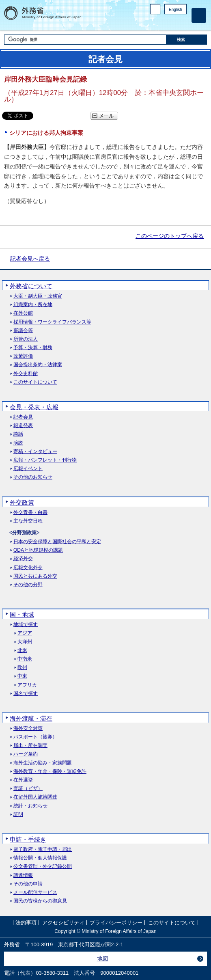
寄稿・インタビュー (35, 452)
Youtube (182, 23)
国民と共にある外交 (35, 576)
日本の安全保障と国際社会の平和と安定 (57, 542)
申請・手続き (28, 839)
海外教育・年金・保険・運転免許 (50, 772)
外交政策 (22, 502)
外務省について (31, 286)
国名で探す (26, 694)
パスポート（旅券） (35, 737)
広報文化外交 (28, 568)
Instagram (172, 23)
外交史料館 (26, 374)
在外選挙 (23, 780)
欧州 (22, 668)
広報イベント (28, 469)
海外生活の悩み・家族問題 (43, 763)
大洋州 (25, 642)
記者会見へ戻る (30, 259)
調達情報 (23, 875)
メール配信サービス (35, 893)
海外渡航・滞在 (31, 718)
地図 (103, 958)
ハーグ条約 (26, 754)
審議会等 (23, 331)
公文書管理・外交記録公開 (43, 867)
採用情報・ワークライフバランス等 (52, 322)
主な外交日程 (28, 521)
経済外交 (23, 559)
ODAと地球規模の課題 (38, 550)
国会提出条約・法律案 (38, 365)
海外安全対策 (28, 729)
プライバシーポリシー (116, 923)
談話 (18, 434)
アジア (25, 633)
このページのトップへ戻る (170, 236)
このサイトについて (35, 382)
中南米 (25, 659)
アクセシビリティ (63, 923)
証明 (18, 815)
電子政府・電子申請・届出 (43, 849)
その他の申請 (28, 884)
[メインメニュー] (199, 15)
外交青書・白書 (30, 513)
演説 (18, 443)
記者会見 (23, 417)
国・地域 (22, 614)
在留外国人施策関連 (35, 797)
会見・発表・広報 (34, 407)
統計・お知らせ (30, 806)
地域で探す (26, 625)
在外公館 (23, 313)
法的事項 (26, 923)
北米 (22, 651)
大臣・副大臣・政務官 (38, 296)
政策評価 (23, 356)
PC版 (155, 9)
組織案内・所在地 (33, 305)
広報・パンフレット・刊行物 (45, 460)
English (175, 10)
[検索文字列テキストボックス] (85, 40)
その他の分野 (28, 585)
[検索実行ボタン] (187, 40)
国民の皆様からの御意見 (40, 901)
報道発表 (23, 426)
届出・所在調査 (30, 746)
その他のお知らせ (33, 477)
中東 (22, 676)
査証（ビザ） (28, 789)
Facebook (161, 23)
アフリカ (27, 685)
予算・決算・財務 (33, 348)
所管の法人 (26, 339)
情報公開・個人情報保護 (40, 858)
